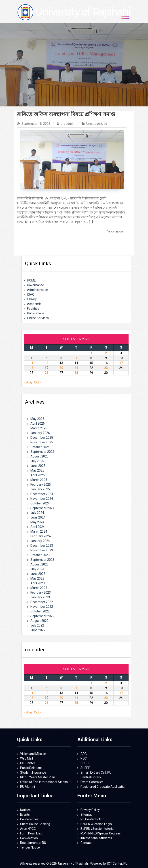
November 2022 (42, 607)
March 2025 (39, 480)
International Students (96, 838)
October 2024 (40, 503)
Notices (25, 810)
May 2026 (37, 419)
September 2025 (42, 452)
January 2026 (40, 433)
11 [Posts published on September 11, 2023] (32, 363)
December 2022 (42, 602)
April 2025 (38, 475)
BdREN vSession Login (96, 824)
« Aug (28, 382)
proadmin (66, 124)
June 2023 (38, 574)
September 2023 (42, 560)
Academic (34, 304)
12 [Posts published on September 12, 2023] (47, 363)
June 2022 (38, 630)
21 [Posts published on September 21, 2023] (76, 368)
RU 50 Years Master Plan (38, 777)
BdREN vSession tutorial (97, 829)
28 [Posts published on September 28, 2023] (76, 373)
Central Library (91, 777)
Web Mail (26, 758)
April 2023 (38, 583)
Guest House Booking (35, 824)
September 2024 (42, 508)
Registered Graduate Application (103, 787)
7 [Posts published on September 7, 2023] (76, 358)
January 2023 (40, 597)
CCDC (85, 763)
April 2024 (38, 527)
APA (84, 754)
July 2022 (37, 625)
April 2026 (38, 423)
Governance (36, 285)
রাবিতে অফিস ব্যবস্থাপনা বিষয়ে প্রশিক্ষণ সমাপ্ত (66, 114)
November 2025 (42, 442)
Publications (36, 313)
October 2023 (40, 555)
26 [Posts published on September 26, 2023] (47, 373)
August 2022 (39, 621)
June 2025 (38, 466)
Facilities (33, 309)
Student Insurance (33, 773)
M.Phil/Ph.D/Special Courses (101, 833)
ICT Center (28, 763)
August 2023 (39, 564)
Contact (86, 843)
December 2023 (42, 546)
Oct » (38, 382)
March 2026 (39, 428)
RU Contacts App (92, 819)
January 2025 (40, 489)
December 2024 (42, 494)
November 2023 (42, 550)
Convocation (29, 838)
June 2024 (38, 517)
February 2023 (41, 593)
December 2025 (42, 438)
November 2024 (42, 499)
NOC (84, 758)
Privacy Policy (90, 810)
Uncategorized (97, 124)
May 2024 (37, 522)
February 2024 (41, 536)
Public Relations (31, 768)
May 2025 (37, 470)
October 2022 (40, 611)
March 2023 (39, 588)
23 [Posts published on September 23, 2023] (106, 368)
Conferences (29, 819)
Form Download (31, 833)
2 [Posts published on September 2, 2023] (106, 353)
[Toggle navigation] (125, 16)
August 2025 (39, 456)
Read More (115, 232)
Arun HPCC (28, 829)
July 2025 (37, 461)
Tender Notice (30, 847)
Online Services (38, 318)
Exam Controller (92, 782)
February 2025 (41, 485)
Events (25, 815)
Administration (38, 290)
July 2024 (37, 513)
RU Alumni (27, 787)
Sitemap (87, 815)
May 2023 (37, 578)
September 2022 (42, 616)
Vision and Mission (33, 754)
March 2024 (39, 531)
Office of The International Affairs (44, 782)
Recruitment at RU (33, 843)
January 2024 (40, 541)
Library (32, 299)
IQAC (31, 294)
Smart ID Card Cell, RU (96, 773)
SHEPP (85, 768)
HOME (31, 280)
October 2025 (40, 447)
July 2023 (37, 569)
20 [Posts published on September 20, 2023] (61, 368)
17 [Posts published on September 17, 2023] (121, 363)
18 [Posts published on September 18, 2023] (32, 368)
